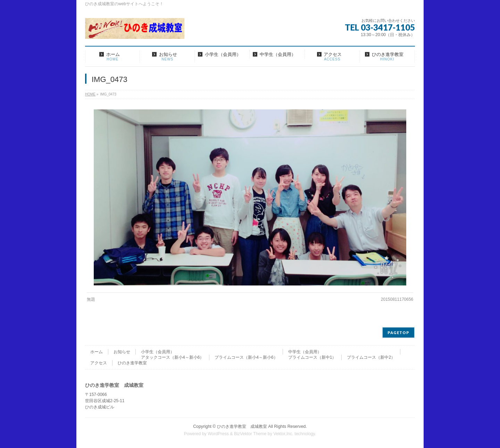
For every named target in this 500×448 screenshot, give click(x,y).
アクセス (99, 363)
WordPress (218, 434)
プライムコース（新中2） (371, 357)
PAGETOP (398, 333)
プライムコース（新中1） (312, 357)
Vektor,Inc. (283, 434)
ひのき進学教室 (132, 363)
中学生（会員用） (305, 352)
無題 (91, 299)
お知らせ (122, 352)
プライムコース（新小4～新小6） (246, 357)
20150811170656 (397, 299)
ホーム (97, 352)
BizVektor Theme (250, 434)
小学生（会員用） (158, 352)
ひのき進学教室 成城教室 (242, 426)
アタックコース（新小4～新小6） (172, 357)
